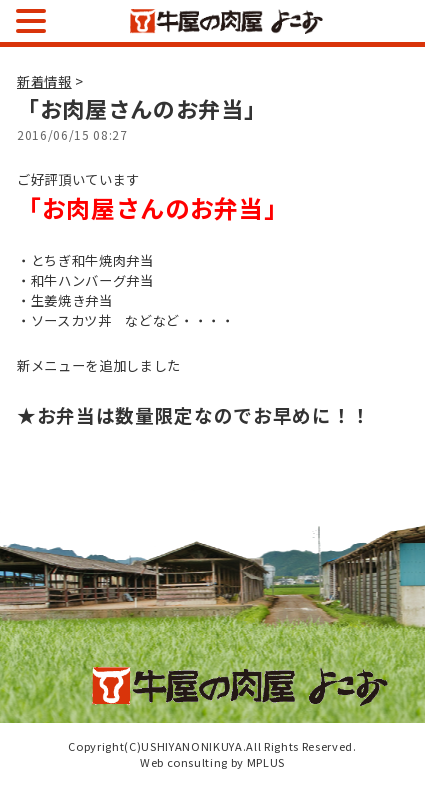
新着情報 (44, 81)
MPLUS (266, 762)
